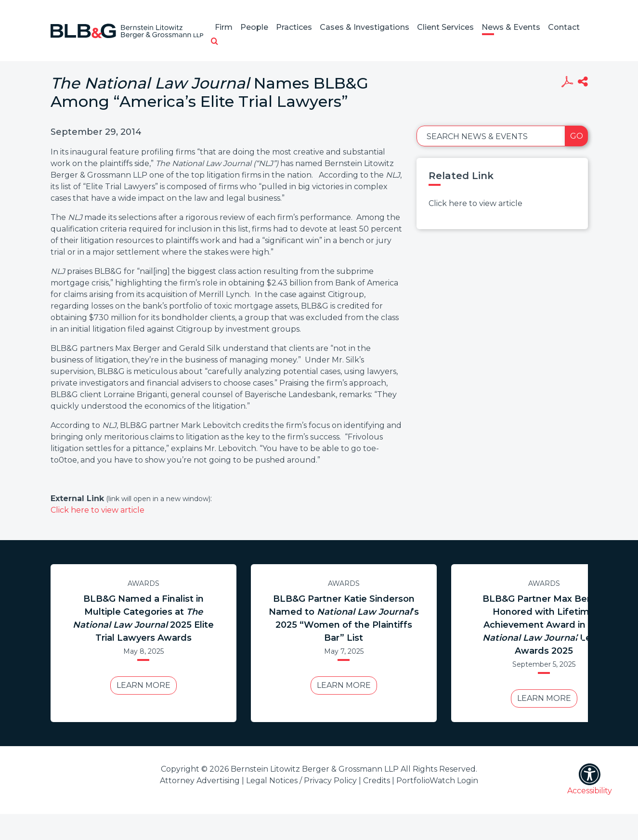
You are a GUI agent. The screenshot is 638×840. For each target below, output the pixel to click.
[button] (215, 42)
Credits (377, 781)
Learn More (143, 685)
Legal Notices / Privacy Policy (301, 781)
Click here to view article (98, 510)
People (254, 27)
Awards (143, 583)
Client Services (445, 27)
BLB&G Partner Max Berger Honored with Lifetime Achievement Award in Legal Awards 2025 (544, 625)
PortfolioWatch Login (437, 781)
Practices (294, 27)
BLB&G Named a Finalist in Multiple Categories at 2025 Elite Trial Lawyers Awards (143, 618)
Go (577, 136)
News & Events (511, 27)
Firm (224, 27)
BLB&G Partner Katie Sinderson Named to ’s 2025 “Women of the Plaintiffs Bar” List (344, 618)
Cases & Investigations (365, 27)
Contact (564, 27)
